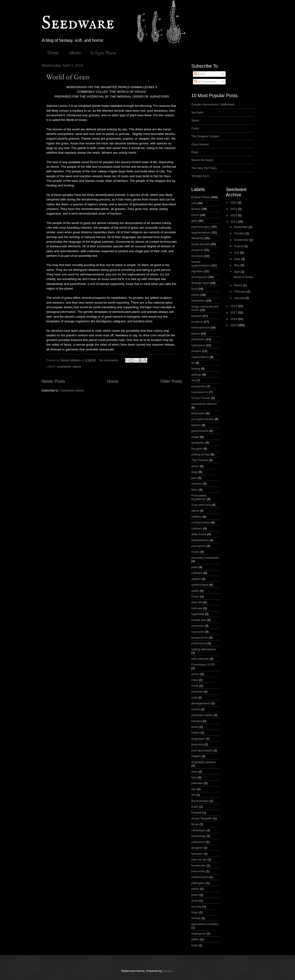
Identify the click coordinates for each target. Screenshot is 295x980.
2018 (234, 306)
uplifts (195, 591)
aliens (195, 511)
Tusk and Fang (201, 505)
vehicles (197, 484)
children (196, 517)
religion (196, 756)
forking (196, 369)
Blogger (168, 971)
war (194, 789)
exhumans (198, 339)
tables (195, 939)
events (196, 709)
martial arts (199, 620)
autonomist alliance (204, 404)
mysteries (198, 626)
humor (196, 733)
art (193, 363)
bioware (196, 316)
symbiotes (198, 443)
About (75, 53)
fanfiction (197, 854)
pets (194, 478)
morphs (196, 351)
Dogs (195, 152)
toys (194, 777)
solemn (196, 579)
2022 (234, 202)
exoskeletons (200, 540)
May (237, 265)
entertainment (200, 327)
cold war (197, 608)
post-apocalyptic (202, 750)
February (240, 291)
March (238, 285)
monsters (197, 256)
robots (195, 295)
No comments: (109, 360)
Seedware (78, 24)
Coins (195, 128)
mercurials (198, 871)
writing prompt (201, 454)
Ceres (195, 596)
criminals (197, 692)
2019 (234, 222)
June (238, 259)
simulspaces (199, 277)
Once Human (200, 144)
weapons (197, 250)
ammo (195, 674)
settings (196, 375)
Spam (195, 120)
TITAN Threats (201, 398)
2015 (234, 325)
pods (195, 567)
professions (199, 643)
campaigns (198, 830)
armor (195, 466)
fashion (196, 425)
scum (195, 901)
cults (194, 698)
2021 (234, 209)
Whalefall (197, 238)
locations (197, 322)
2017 (234, 312)
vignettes (197, 271)
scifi (194, 203)
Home (53, 53)
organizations (200, 357)
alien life (197, 602)
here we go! (199, 859)
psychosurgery (201, 227)
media (195, 552)
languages (198, 739)
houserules (199, 865)
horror (195, 215)
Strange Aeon (200, 176)
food (194, 289)
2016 (234, 319)
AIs (193, 380)
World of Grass (68, 78)
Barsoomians (200, 801)
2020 (234, 215)
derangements (201, 703)
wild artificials (200, 659)
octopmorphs (200, 877)
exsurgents (199, 546)
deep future (199, 534)
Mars (195, 490)
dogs (195, 472)
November (241, 227)
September (242, 240)
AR (193, 795)
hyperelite (198, 614)
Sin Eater (197, 112)
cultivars (197, 528)
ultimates (197, 783)
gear (194, 221)
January (240, 298)
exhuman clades (202, 715)
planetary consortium (205, 558)
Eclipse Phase (103, 53)
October (240, 233)
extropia (197, 721)
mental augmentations (201, 263)
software (197, 573)
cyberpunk (198, 842)
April (237, 272)
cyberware (198, 345)
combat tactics (201, 522)
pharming (198, 744)
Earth (195, 807)
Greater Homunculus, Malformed (213, 104)
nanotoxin (198, 632)
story (195, 772)
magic (195, 437)
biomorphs (198, 413)
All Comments (205, 82)
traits (195, 945)
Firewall (196, 813)
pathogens (198, 883)
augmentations (201, 232)
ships (195, 912)
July (237, 252)
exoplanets (64, 366)
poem (195, 895)
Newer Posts (53, 381)
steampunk (199, 934)
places (77, 366)
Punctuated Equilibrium (199, 497)
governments (200, 431)
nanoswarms (200, 392)
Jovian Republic (202, 818)
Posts (199, 74)
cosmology (198, 836)
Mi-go (195, 824)
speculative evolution (205, 924)
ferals (195, 727)
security (196, 907)
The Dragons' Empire (205, 136)
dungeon (197, 848)
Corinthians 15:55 (203, 665)
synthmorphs (200, 585)
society (196, 918)
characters (198, 300)
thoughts (197, 449)
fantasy (196, 209)
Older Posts (171, 381)
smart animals (201, 244)
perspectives (200, 638)
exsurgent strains (203, 419)
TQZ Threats (200, 460)
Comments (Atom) (72, 390)
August (239, 246)
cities (195, 680)
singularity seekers (204, 762)
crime (195, 686)
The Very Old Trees (204, 168)
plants (195, 889)
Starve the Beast (202, 160)
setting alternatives (204, 649)
